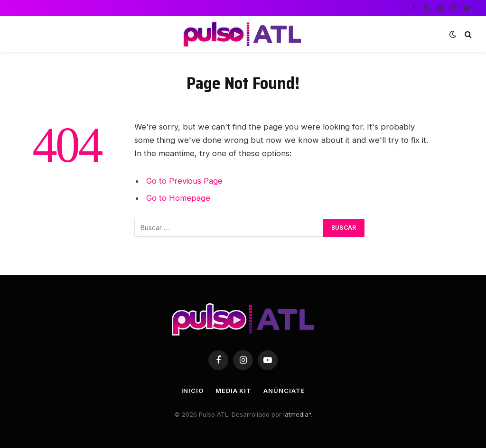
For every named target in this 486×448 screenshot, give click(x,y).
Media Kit (234, 391)
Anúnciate (284, 391)
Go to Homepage (178, 198)
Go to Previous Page (184, 181)
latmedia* (297, 414)
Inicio (192, 391)
